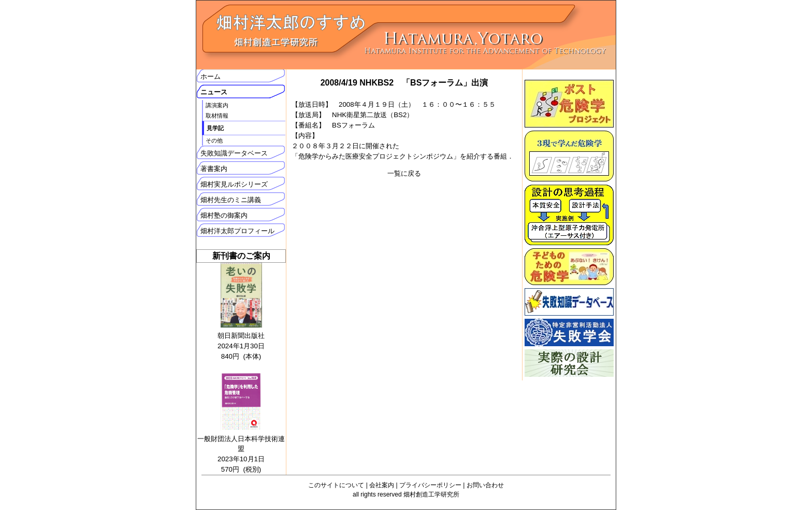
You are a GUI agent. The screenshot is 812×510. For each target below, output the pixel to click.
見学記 (215, 128)
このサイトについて (336, 485)
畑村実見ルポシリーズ (234, 184)
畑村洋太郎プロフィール (237, 231)
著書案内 (214, 169)
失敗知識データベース (234, 153)
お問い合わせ (485, 485)
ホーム (211, 76)
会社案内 (382, 485)
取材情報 (217, 116)
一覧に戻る (404, 173)
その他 (214, 140)
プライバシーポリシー (430, 485)
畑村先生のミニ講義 (231, 200)
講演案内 (217, 105)
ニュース (214, 92)
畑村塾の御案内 (224, 215)
